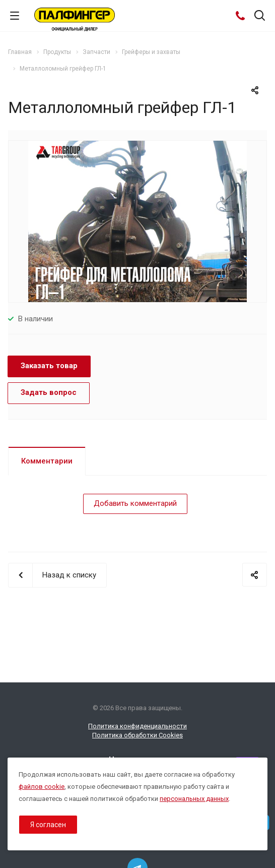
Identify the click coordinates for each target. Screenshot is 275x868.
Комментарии (47, 461)
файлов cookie (42, 787)
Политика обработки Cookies (137, 735)
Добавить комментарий (135, 503)
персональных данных (194, 799)
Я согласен (48, 825)
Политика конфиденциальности (137, 726)
